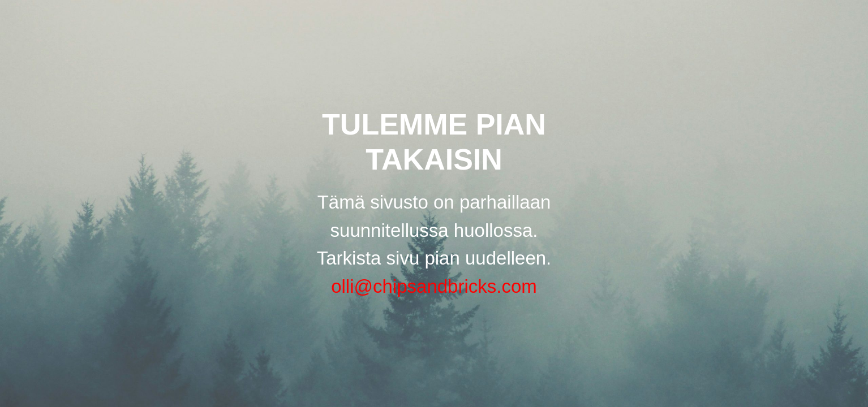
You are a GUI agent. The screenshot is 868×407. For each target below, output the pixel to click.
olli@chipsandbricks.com (434, 286)
